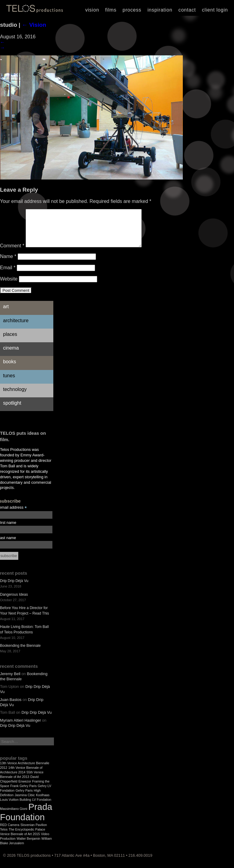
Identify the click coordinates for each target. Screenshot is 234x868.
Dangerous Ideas (14, 602)
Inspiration (160, 10)
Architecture (16, 328)
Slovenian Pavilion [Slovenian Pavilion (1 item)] (34, 832)
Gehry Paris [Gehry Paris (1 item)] (24, 798)
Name (8, 264)
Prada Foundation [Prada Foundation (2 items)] (26, 819)
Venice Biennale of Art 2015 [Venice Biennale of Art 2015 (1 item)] (20, 841)
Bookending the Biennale (20, 653)
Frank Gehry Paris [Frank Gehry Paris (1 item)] (23, 793)
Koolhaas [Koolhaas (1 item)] (43, 802)
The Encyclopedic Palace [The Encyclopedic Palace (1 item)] (27, 837)
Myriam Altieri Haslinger (20, 728)
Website (9, 286)
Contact (187, 10)
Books (10, 369)
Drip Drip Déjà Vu (14, 588)
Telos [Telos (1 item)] (4, 837)
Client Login (215, 10)
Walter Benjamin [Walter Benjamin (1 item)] (29, 846)
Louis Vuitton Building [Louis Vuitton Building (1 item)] (16, 807)
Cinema (11, 355)
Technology (15, 397)
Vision (92, 10)
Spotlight (12, 410)
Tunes (9, 383)
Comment (12, 253)
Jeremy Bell (10, 681)
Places (10, 342)
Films (111, 10)
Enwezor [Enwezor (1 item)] (25, 789)
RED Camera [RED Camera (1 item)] (10, 832)
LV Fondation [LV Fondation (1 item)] (42, 807)
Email (8, 275)
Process (132, 10)
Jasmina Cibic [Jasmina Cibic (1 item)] (25, 802)
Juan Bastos (11, 707)
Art (6, 314)
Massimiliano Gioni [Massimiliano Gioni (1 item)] (14, 816)
